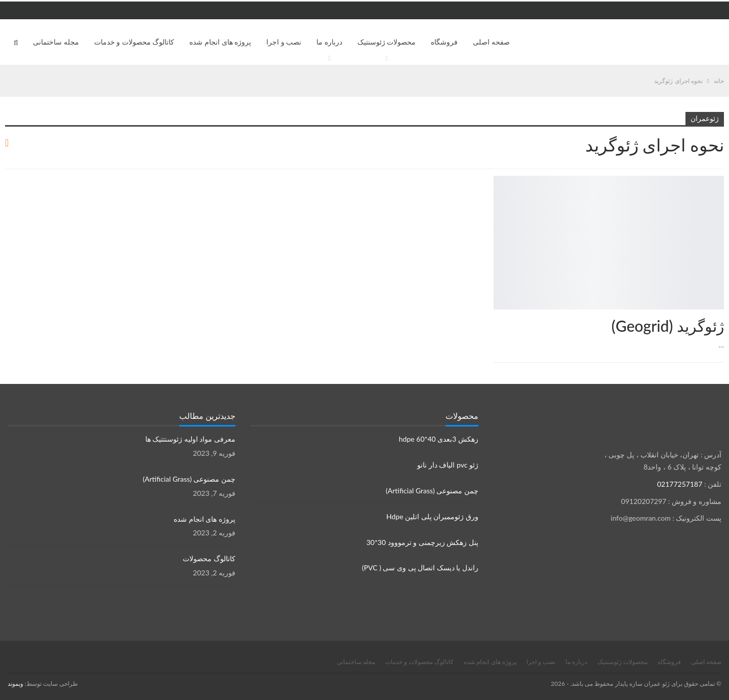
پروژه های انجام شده (220, 42)
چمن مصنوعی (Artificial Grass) (432, 491)
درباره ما (329, 42)
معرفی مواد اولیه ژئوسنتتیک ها (190, 439)
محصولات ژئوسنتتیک (720, 177)
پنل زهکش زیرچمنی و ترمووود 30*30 (422, 542)
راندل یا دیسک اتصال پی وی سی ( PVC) (420, 568)
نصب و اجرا (284, 42)
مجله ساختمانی (56, 42)
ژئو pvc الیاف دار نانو (448, 465)
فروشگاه (444, 42)
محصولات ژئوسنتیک (387, 42)
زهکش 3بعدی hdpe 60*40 (439, 439)
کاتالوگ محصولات (209, 558)
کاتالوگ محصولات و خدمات (134, 42)
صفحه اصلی (491, 42)
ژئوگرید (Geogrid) (668, 326)
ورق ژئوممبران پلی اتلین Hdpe (432, 516)
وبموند (15, 684)
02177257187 (680, 484)
